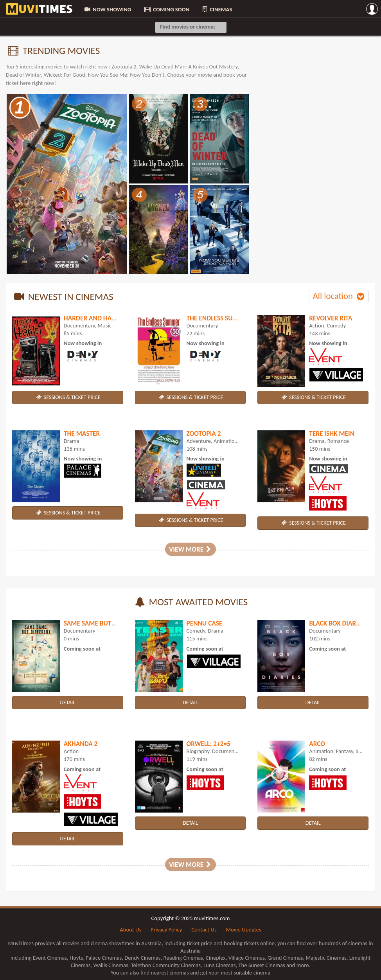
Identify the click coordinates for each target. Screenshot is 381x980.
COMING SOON (166, 9)
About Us (130, 930)
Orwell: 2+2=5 (208, 744)
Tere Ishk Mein (332, 433)
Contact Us (204, 930)
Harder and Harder (95, 318)
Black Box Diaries (337, 623)
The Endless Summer (219, 318)
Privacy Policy (166, 930)
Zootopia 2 (204, 433)
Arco (317, 744)
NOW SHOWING (107, 9)
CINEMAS (217, 9)
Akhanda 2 (81, 744)
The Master (82, 433)
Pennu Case (205, 623)
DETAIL (67, 702)
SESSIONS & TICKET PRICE (67, 397)
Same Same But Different (104, 623)
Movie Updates (244, 930)
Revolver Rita (331, 318)
